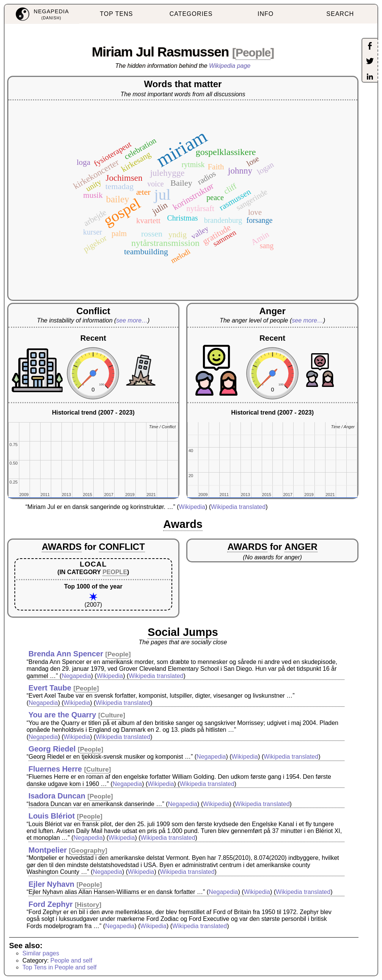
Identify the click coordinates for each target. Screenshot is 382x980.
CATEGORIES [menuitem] (191, 14)
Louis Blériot (52, 816)
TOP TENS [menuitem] (116, 14)
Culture (112, 715)
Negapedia (76, 676)
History (88, 905)
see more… (132, 320)
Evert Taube (50, 688)
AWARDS (62, 547)
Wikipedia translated (238, 507)
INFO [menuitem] (266, 14)
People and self (71, 960)
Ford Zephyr (51, 904)
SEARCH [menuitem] (340, 14)
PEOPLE (115, 572)
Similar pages (41, 953)
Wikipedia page (230, 66)
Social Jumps (183, 632)
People (253, 52)
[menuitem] (42, 14)
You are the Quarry (62, 715)
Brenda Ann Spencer (66, 654)
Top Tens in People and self (59, 967)
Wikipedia (192, 507)
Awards (183, 524)
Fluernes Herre (55, 769)
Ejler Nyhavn (51, 884)
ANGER (301, 547)
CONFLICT (122, 547)
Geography (88, 851)
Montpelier (48, 850)
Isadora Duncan (57, 796)
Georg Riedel (52, 749)
